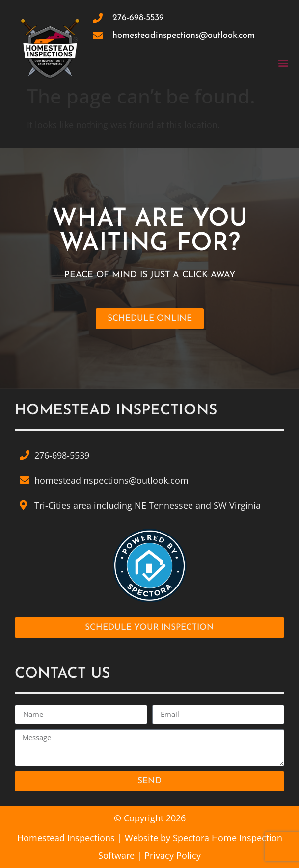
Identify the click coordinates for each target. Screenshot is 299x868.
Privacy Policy (173, 856)
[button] (284, 63)
